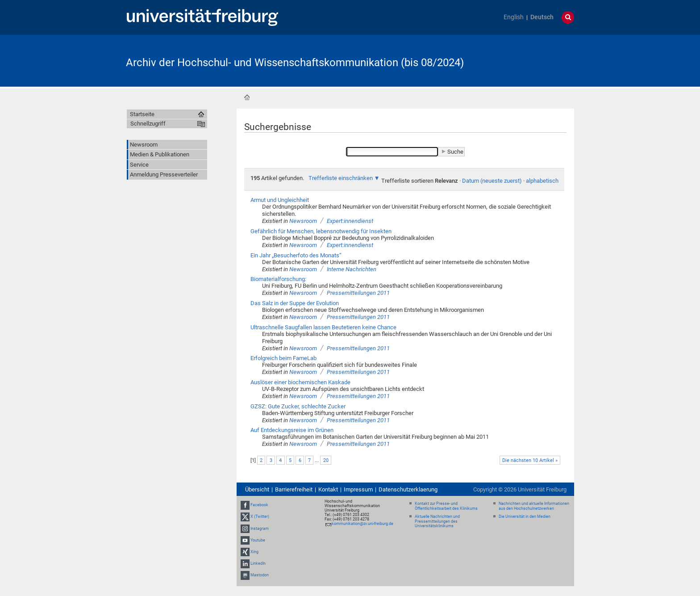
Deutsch (542, 17)
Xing (254, 552)
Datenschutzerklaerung (408, 489)
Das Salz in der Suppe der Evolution (295, 303)
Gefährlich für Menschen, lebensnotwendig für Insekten (321, 231)
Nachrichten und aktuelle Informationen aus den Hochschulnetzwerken (534, 506)
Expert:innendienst (350, 221)
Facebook (259, 505)
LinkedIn (258, 563)
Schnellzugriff (148, 124)
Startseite (247, 97)
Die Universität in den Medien (525, 516)
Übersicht (257, 489)
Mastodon (260, 575)
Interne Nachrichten (352, 269)
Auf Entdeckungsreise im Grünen (292, 430)
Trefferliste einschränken (341, 178)
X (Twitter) (260, 516)
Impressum (358, 489)
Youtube (258, 540)
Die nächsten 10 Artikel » (530, 460)
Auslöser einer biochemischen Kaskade (300, 382)
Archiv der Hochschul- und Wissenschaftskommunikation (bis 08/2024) (295, 63)
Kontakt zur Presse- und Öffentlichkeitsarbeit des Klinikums (446, 506)
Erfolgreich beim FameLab (283, 358)
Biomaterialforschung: (278, 279)
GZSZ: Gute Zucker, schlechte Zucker (298, 406)
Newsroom (303, 221)
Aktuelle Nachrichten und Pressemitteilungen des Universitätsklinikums (437, 521)
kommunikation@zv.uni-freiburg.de (362, 524)
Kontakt (328, 489)
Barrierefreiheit (294, 489)
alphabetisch (542, 181)
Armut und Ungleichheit (280, 200)
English (514, 17)
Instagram (260, 529)
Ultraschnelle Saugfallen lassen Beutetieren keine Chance (323, 327)
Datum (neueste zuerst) (492, 181)
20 (326, 460)
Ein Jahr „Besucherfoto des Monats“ (296, 255)
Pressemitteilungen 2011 (358, 293)
